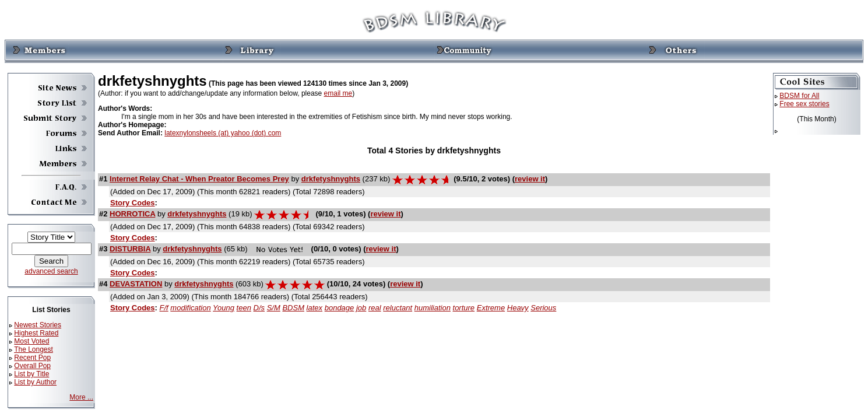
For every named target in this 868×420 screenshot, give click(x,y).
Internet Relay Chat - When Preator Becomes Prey (199, 179)
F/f (164, 308)
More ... (81, 397)
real (375, 308)
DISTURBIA (130, 249)
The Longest (34, 349)
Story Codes (133, 203)
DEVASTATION (136, 284)
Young (224, 308)
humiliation (433, 308)
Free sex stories (804, 104)
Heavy (518, 308)
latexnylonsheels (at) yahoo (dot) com (223, 133)
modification (190, 308)
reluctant (398, 308)
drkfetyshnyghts (331, 179)
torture (464, 308)
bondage (340, 308)
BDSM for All (799, 96)
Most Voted (31, 341)
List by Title (31, 374)
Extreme (491, 308)
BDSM (293, 308)
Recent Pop (32, 358)
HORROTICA (132, 214)
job (361, 308)
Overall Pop (32, 366)
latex (314, 308)
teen (244, 308)
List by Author (35, 382)
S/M (274, 308)
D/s (259, 308)
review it (530, 179)
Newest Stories (38, 325)
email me (338, 93)
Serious (543, 308)
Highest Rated (36, 333)
